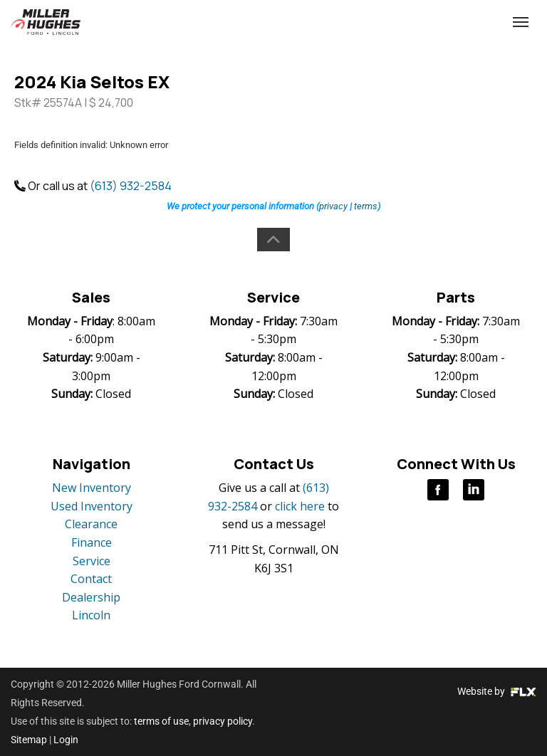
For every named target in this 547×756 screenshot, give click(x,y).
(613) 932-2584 (422, 22)
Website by (497, 691)
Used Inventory (92, 506)
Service (92, 561)
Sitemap (29, 740)
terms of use (161, 721)
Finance (92, 542)
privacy (333, 206)
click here (300, 506)
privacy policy (223, 721)
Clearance (91, 524)
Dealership (91, 597)
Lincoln (91, 615)
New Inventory (92, 488)
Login (66, 740)
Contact (91, 579)
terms (366, 206)
